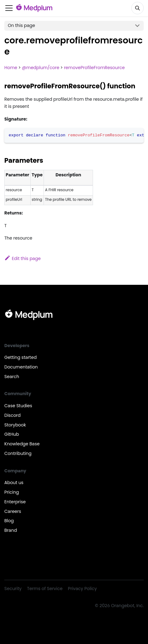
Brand (11, 530)
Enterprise (15, 502)
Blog (9, 521)
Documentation (21, 367)
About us (14, 483)
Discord (13, 415)
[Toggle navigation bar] (9, 8)
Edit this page (23, 258)
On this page (21, 25)
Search (12, 377)
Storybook (15, 425)
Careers (13, 511)
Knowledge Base (22, 444)
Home (11, 68)
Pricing (12, 492)
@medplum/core (41, 68)
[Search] (137, 8)
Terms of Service (45, 589)
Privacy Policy (82, 589)
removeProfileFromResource (94, 68)
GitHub (12, 434)
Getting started (21, 357)
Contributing (18, 453)
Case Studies (18, 406)
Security (13, 589)
